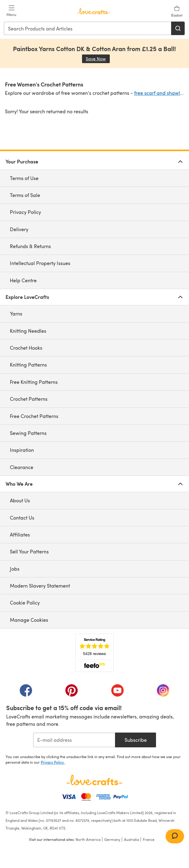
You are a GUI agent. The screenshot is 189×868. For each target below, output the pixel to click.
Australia (131, 839)
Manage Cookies (29, 620)
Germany (112, 839)
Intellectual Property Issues (40, 263)
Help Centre (23, 280)
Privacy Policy (25, 212)
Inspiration (22, 450)
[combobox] (88, 28)
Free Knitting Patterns (34, 382)
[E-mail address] (74, 740)
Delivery (19, 229)
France (149, 839)
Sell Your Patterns (29, 551)
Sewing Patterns (28, 433)
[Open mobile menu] (11, 11)
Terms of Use (24, 178)
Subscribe (136, 740)
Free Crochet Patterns (34, 416)
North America (88, 839)
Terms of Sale (25, 195)
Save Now (98, 59)
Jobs (15, 569)
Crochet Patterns (29, 399)
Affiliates (20, 534)
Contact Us (22, 518)
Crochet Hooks (26, 348)
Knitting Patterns (28, 365)
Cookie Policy (25, 603)
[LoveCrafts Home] (94, 780)
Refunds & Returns (30, 246)
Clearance (22, 467)
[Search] (178, 28)
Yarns (16, 313)
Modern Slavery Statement (40, 586)
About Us (20, 500)
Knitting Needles (28, 331)
